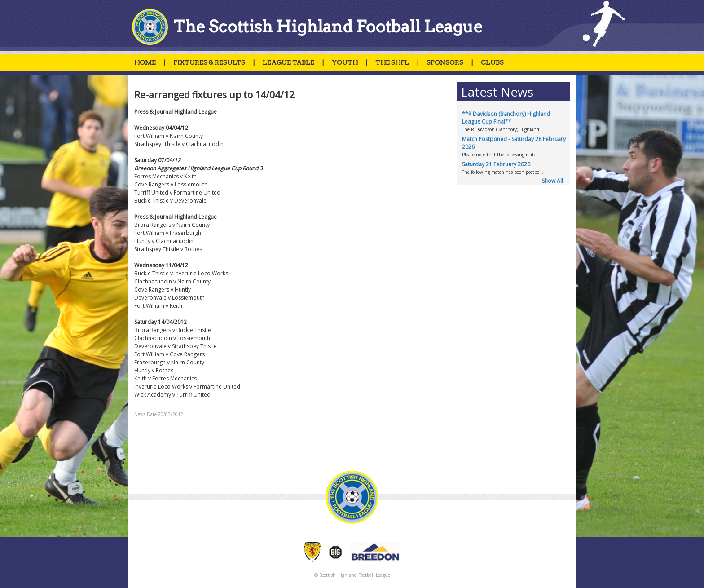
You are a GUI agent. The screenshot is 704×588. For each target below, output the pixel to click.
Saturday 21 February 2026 (496, 164)
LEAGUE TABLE (288, 62)
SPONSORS (445, 62)
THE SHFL (392, 62)
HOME (145, 62)
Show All (552, 181)
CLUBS (492, 62)
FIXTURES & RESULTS (209, 62)
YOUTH (345, 62)
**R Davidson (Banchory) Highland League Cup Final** (506, 118)
